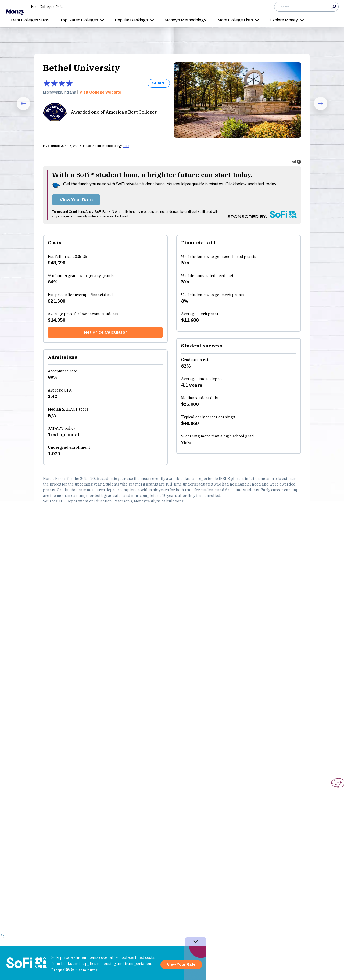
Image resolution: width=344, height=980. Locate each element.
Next (317, 110)
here (126, 146)
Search (334, 7)
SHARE (159, 83)
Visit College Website (100, 92)
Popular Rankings (131, 20)
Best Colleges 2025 (48, 7)
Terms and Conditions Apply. (73, 212)
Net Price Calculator (105, 332)
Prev (19, 110)
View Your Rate (76, 200)
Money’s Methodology (185, 20)
